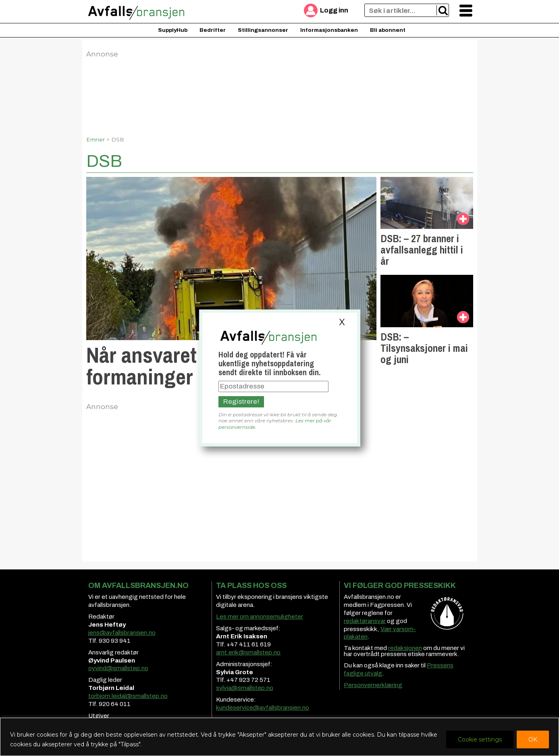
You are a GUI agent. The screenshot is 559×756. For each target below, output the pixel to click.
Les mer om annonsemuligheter (260, 617)
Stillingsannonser (263, 30)
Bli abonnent (388, 30)
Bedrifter (213, 30)
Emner (96, 139)
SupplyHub (173, 30)
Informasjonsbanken (329, 30)
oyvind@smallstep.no (118, 668)
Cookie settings (480, 739)
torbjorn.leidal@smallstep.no (128, 696)
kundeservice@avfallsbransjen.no (263, 708)
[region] (279, 737)
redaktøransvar (365, 621)
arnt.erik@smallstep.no (248, 652)
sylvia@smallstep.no (245, 688)
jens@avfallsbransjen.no (122, 633)
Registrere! (241, 402)
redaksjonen (405, 648)
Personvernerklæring (373, 685)
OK (533, 739)
